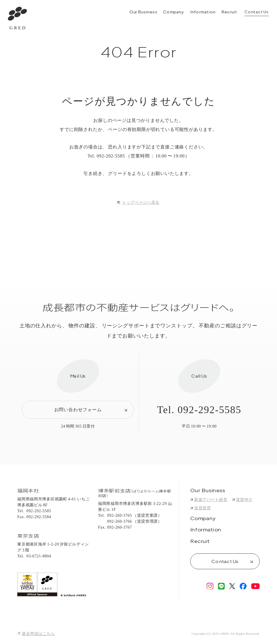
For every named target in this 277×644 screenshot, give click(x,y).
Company (203, 519)
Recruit (200, 542)
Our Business (208, 491)
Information (206, 530)
